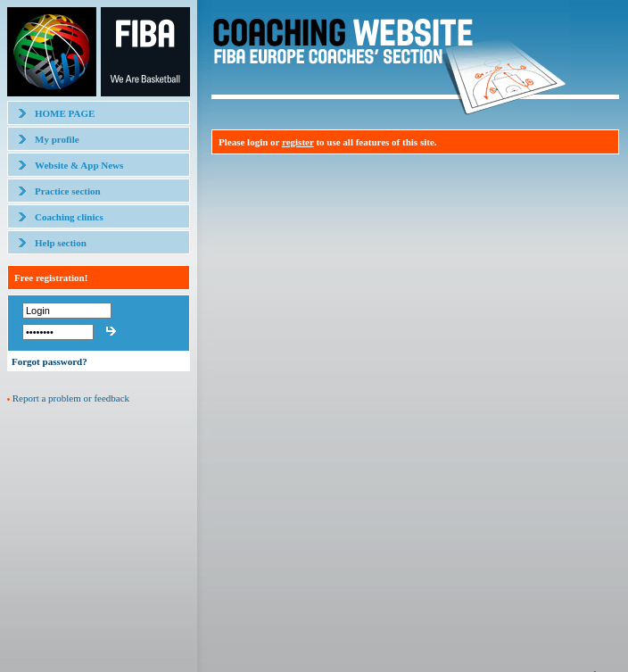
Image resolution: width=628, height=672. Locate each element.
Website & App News (79, 165)
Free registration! (51, 278)
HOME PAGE (65, 113)
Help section (61, 243)
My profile (57, 139)
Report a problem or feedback (71, 398)
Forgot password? (50, 361)
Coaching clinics (69, 217)
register (298, 142)
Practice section (68, 191)
